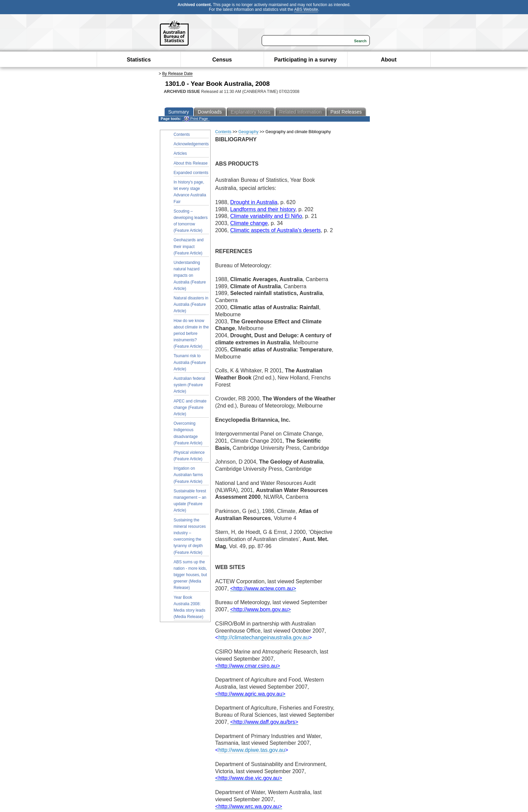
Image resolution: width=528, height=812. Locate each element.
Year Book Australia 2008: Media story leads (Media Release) (190, 607)
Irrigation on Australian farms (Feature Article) (188, 475)
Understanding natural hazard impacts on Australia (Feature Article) (190, 276)
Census (222, 60)
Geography (248, 132)
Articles (180, 153)
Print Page (196, 119)
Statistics (139, 60)
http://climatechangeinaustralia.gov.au (263, 637)
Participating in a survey (305, 60)
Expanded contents (191, 173)
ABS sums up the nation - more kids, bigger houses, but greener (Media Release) (190, 575)
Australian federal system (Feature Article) (189, 385)
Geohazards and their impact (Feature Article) (189, 246)
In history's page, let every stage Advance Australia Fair (190, 192)
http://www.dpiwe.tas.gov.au (252, 750)
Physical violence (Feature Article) (189, 456)
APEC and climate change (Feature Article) (190, 408)
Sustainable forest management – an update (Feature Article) (190, 501)
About (389, 60)
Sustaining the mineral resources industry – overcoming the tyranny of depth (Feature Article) (190, 536)
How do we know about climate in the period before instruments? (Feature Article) (191, 334)
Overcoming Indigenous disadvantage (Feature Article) (188, 433)
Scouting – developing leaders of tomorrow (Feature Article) (191, 221)
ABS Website (306, 9)
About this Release (191, 163)
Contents (182, 134)
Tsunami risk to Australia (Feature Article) (190, 362)
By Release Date (177, 74)
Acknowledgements (191, 144)
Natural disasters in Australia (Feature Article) (191, 304)
